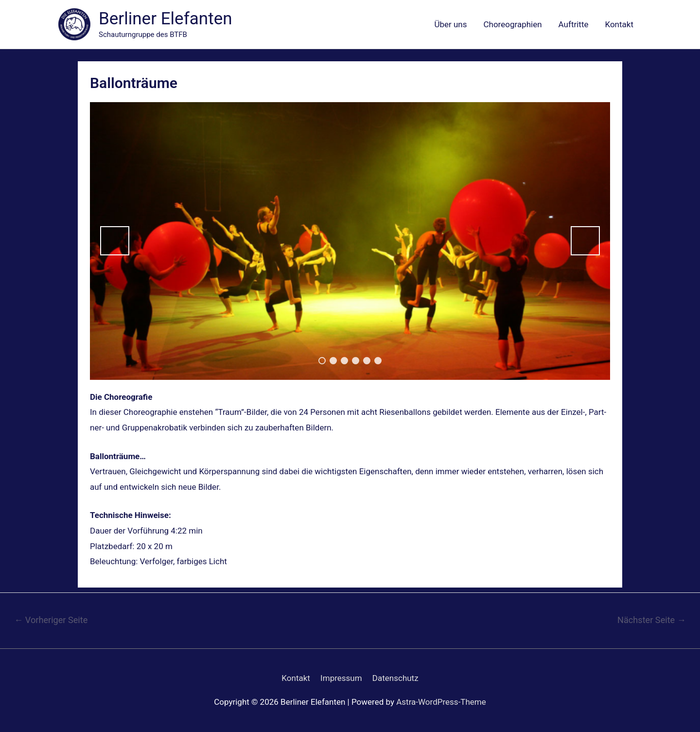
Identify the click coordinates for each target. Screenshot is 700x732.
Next (585, 241)
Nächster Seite (652, 620)
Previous (115, 241)
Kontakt (619, 24)
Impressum (341, 678)
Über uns (450, 24)
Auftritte (574, 24)
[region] (350, 241)
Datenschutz (395, 678)
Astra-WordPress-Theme (441, 702)
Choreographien (513, 24)
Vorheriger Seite (51, 620)
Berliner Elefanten (166, 19)
